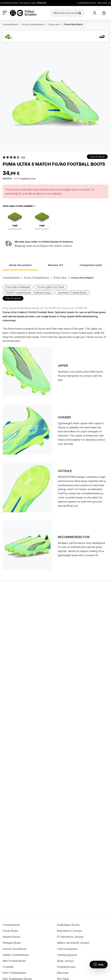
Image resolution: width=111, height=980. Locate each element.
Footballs (8, 967)
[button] (34, 206)
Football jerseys (66, 967)
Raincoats (63, 973)
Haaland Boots (11, 937)
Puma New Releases (18, 287)
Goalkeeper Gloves (68, 925)
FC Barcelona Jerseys (70, 937)
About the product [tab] (20, 265)
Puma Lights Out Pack (51, 287)
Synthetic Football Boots (72, 293)
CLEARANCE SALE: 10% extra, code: (25, 3)
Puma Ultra (54, 24)
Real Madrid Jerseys (69, 931)
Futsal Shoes (10, 931)
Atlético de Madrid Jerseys (73, 943)
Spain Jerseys (65, 961)
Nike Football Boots (14, 961)
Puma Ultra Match (73, 24)
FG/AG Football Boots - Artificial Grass (28, 293)
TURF (15, 226)
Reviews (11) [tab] (55, 265)
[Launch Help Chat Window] (99, 965)
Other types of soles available (19, 206)
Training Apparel (67, 955)
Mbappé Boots (12, 943)
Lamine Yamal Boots (15, 949)
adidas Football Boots (16, 955)
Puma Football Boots (33, 24)
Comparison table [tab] (91, 265)
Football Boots (10, 24)
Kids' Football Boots (14, 973)
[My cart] (104, 13)
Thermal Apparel (67, 949)
